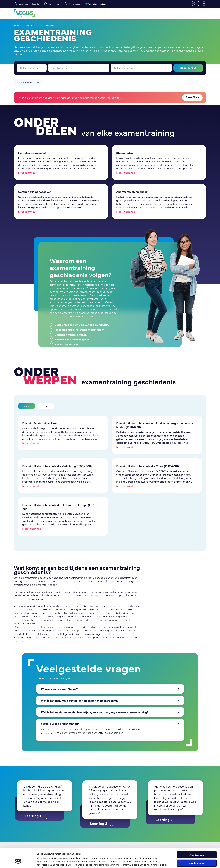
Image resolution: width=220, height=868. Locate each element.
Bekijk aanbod (188, 68)
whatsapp (193, 4)
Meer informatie (27, 173)
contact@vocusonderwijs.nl (204, 4)
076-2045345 (198, 4)
